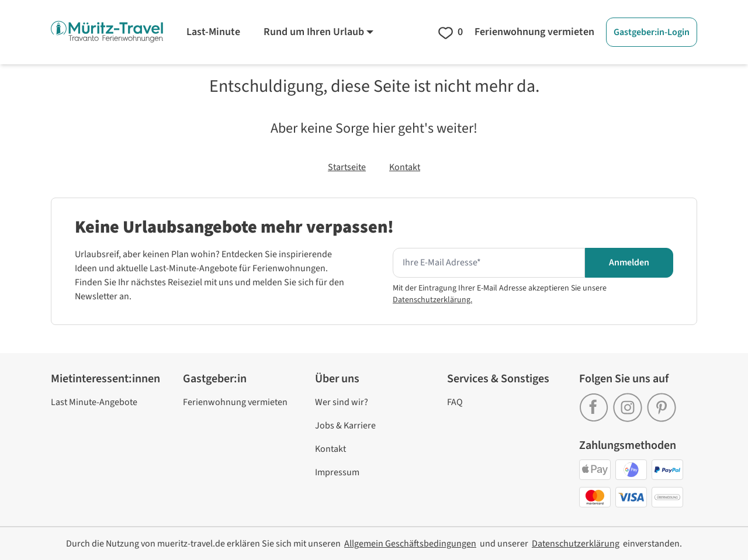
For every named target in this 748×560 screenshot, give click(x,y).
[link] (596, 403)
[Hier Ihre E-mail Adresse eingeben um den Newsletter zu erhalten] (489, 263)
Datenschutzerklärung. (432, 300)
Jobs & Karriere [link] (345, 426)
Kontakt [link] (330, 449)
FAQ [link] (455, 402)
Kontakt (405, 167)
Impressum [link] (337, 472)
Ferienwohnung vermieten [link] (235, 402)
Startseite (347, 167)
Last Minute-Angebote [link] (94, 402)
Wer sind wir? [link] (342, 402)
